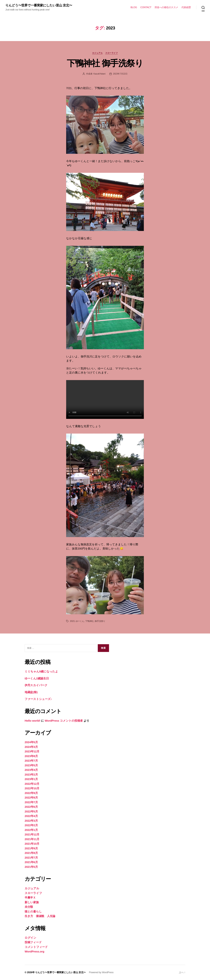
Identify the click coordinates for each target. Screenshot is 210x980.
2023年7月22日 (120, 74)
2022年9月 (31, 793)
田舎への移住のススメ (166, 7)
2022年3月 (31, 821)
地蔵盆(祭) (31, 692)
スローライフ (111, 53)
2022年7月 (31, 802)
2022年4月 (31, 816)
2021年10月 (32, 844)
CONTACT (146, 7)
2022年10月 (32, 788)
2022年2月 (31, 825)
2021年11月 (32, 839)
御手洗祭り (100, 621)
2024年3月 (31, 747)
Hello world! (32, 721)
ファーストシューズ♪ (38, 699)
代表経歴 (186, 7)
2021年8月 (31, 853)
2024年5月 (31, 742)
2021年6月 (31, 862)
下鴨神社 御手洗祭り (105, 63)
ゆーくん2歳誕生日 (37, 678)
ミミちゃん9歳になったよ (41, 671)
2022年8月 (31, 798)
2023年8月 (31, 756)
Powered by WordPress (101, 972)
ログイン (30, 938)
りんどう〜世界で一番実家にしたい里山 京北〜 (39, 5)
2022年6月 (31, 807)
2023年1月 (31, 779)
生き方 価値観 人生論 (40, 916)
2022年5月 (31, 811)
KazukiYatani (99, 74)
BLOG (134, 7)
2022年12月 (32, 784)
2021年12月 (32, 834)
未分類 (29, 907)
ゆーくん (80, 621)
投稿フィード (33, 942)
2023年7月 (31, 761)
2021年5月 (31, 867)
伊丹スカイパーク (36, 685)
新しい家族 (32, 902)
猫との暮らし (33, 911)
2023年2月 (31, 775)
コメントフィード (36, 947)
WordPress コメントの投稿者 (64, 721)
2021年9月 (31, 848)
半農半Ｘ (30, 898)
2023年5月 (31, 765)
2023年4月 (31, 770)
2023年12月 (32, 751)
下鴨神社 (89, 621)
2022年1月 (31, 830)
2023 (72, 621)
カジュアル (97, 53)
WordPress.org (34, 951)
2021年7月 (31, 858)
